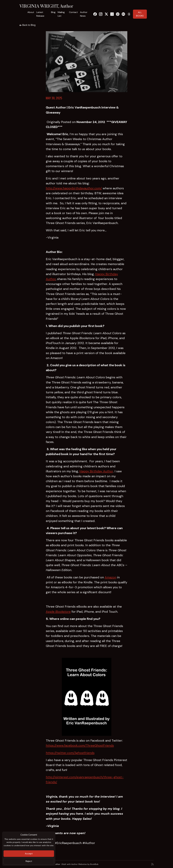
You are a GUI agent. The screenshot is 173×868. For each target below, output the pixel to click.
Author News (84, 14)
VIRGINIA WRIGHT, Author (46, 6)
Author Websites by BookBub (85, 864)
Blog (53, 12)
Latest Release (40, 14)
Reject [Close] (29, 861)
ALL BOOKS (140, 14)
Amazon (110, 577)
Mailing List (61, 14)
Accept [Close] (29, 854)
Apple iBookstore (58, 612)
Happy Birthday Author (96, 471)
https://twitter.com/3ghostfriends (70, 753)
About (31, 12)
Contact (73, 12)
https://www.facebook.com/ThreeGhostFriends (80, 745)
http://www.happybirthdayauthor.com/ (74, 188)
